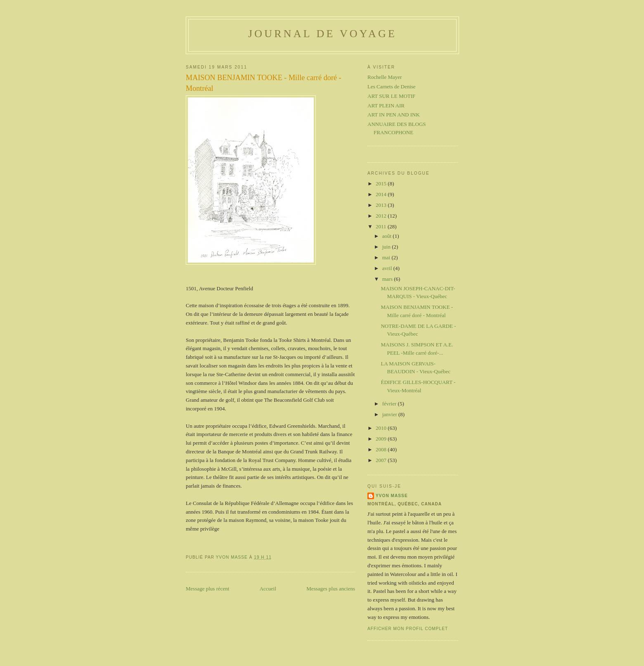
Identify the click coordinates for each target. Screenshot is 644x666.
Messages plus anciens (331, 589)
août (388, 236)
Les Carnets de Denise (392, 87)
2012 (382, 216)
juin (387, 247)
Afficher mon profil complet (408, 629)
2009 (382, 439)
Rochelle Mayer (385, 77)
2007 (382, 460)
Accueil (268, 589)
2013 (382, 205)
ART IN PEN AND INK (394, 115)
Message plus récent (207, 589)
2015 (382, 184)
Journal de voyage (322, 34)
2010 (382, 428)
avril (388, 268)
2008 (382, 449)
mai (387, 257)
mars (388, 279)
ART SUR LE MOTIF (391, 96)
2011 (382, 226)
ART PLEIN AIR (386, 105)
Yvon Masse (392, 496)
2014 (382, 194)
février (390, 404)
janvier (390, 414)
